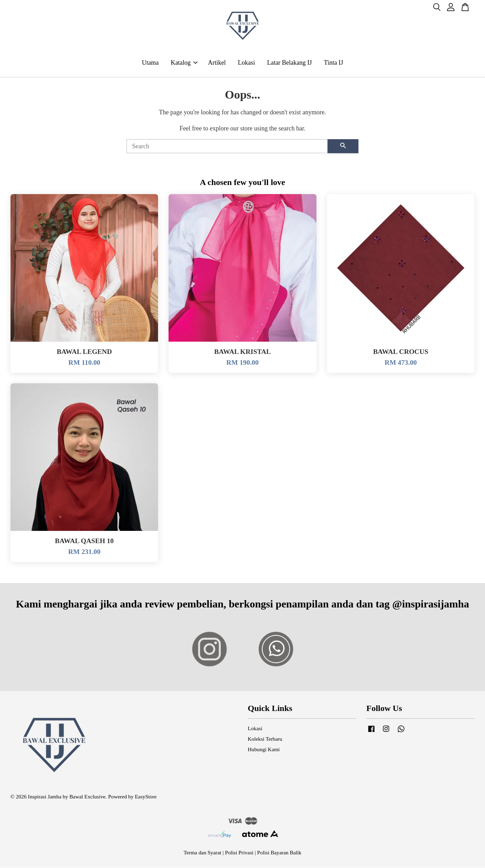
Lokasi (246, 63)
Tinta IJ (333, 63)
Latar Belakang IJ (290, 63)
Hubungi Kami (264, 750)
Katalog (184, 63)
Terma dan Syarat (202, 853)
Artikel (217, 63)
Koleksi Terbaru (265, 739)
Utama (150, 63)
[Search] (227, 147)
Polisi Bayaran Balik (279, 853)
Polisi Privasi (239, 853)
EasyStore (146, 797)
